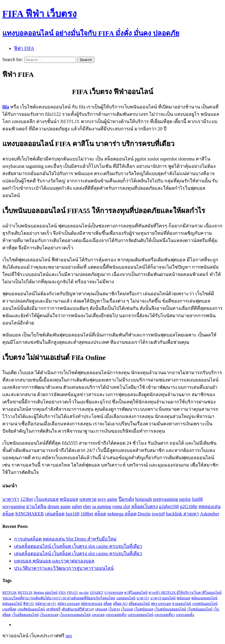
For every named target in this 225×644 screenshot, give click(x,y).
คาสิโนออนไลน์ (136, 593)
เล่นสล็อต (55, 514)
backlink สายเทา (182, 514)
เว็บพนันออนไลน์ (200, 609)
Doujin (144, 514)
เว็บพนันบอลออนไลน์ (170, 609)
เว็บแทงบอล (46, 499)
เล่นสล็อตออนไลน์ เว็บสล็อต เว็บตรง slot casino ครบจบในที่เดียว (78, 546)
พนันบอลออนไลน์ (204, 598)
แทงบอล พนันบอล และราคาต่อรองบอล (54, 561)
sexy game (108, 499)
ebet (87, 506)
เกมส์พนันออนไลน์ (31, 609)
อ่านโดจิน (36, 506)
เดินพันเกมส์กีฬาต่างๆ (78, 609)
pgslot (185, 499)
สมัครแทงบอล (92, 604)
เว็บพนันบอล (144, 609)
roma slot (121, 506)
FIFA (62, 593)
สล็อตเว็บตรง (145, 506)
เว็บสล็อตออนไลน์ (25, 615)
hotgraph (144, 499)
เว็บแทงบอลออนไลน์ (75, 615)
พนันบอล (69, 499)
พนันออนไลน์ (12, 604)
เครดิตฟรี (53, 609)
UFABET (97, 593)
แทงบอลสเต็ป (116, 615)
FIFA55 (73, 593)
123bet (27, 499)
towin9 (158, 514)
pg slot (84, 593)
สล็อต (100, 514)
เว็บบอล (127, 609)
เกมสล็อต (9, 609)
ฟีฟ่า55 (29, 604)
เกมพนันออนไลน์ (205, 604)
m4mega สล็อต (122, 514)
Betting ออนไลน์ (46, 593)
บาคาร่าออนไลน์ (163, 598)
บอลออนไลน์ (126, 598)
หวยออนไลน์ (181, 604)
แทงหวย (88, 499)
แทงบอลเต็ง (185, 615)
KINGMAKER (30, 514)
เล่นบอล (101, 609)
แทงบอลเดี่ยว (165, 615)
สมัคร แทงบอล (69, 604)
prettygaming (165, 499)
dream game (59, 506)
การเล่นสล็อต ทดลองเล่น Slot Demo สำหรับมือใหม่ (65, 539)
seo (69, 636)
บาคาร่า (11, 499)
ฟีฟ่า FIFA (24, 48)
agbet (77, 506)
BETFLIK (10, 593)
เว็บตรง (114, 609)
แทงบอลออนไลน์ (140, 615)
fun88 (197, 499)
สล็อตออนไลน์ (139, 604)
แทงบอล (98, 615)
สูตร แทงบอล (161, 604)
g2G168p (189, 506)
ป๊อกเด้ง (126, 499)
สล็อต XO (120, 604)
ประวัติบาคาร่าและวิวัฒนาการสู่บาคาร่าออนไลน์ (64, 568)
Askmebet (210, 514)
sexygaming (14, 506)
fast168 (73, 514)
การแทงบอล (114, 593)
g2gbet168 (169, 506)
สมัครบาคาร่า (46, 604)
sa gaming (102, 506)
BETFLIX (25, 593)
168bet (87, 514)
